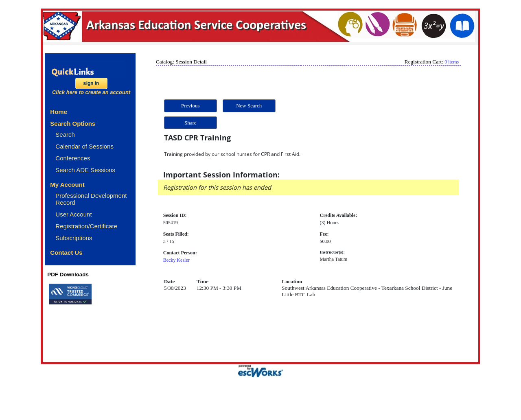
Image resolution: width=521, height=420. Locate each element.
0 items (452, 62)
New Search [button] (249, 106)
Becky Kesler (176, 260)
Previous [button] (190, 106)
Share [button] (190, 123)
